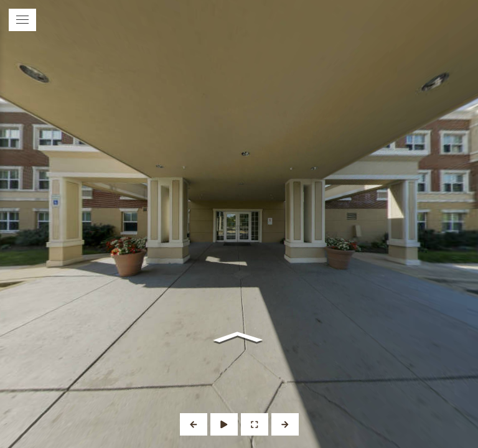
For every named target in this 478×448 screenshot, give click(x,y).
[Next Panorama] (285, 424)
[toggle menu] (22, 20)
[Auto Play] (224, 424)
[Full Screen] (255, 424)
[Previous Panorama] (194, 424)
